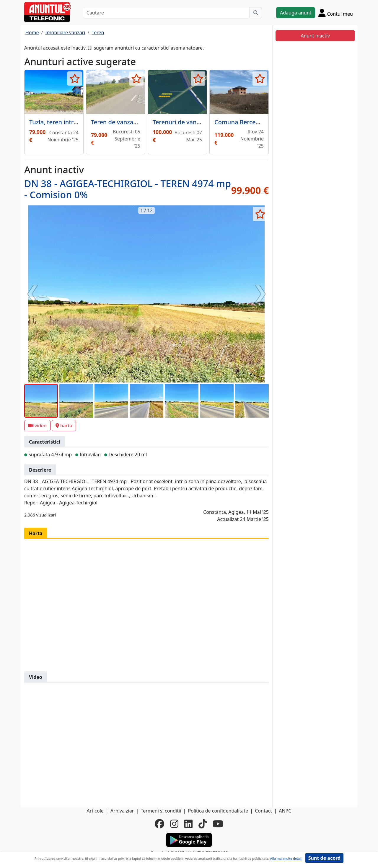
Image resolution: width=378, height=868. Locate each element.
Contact (263, 811)
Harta (36, 533)
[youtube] (218, 824)
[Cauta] (256, 13)
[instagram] (174, 824)
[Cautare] (166, 13)
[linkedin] (188, 824)
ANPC (285, 811)
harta (64, 426)
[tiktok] (203, 824)
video (37, 426)
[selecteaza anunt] (75, 79)
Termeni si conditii (161, 811)
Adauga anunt (296, 13)
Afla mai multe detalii (286, 858)
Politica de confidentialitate (218, 811)
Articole (95, 811)
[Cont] (336, 13)
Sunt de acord (324, 858)
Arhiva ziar (122, 811)
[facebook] (159, 824)
